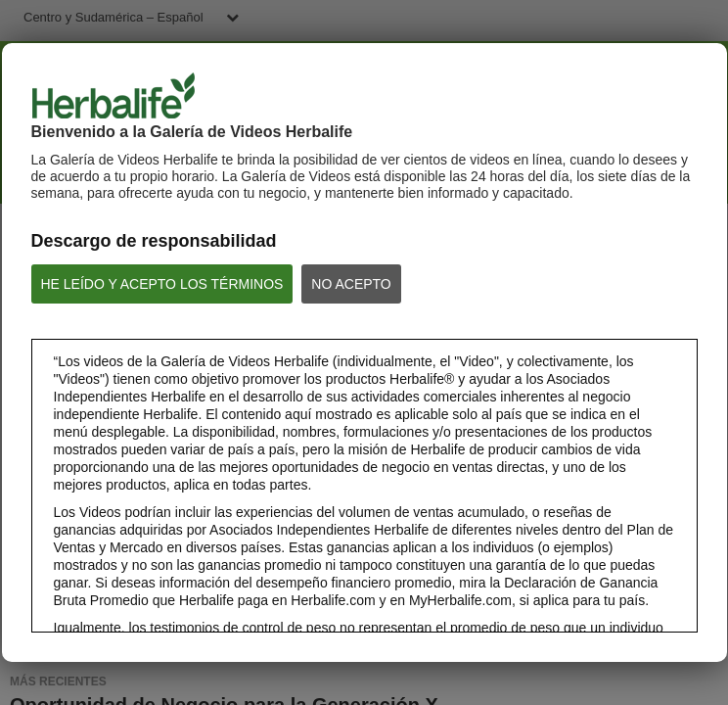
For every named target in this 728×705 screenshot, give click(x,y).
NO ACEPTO (351, 284)
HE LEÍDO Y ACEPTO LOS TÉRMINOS (162, 284)
